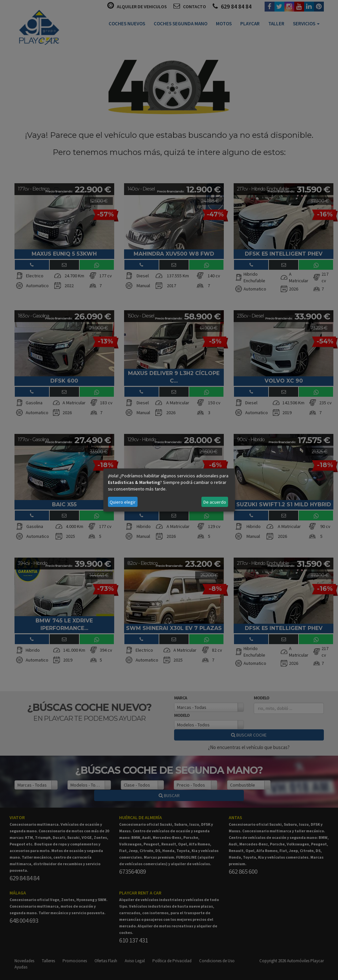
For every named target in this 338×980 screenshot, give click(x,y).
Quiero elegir (123, 502)
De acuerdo (215, 502)
